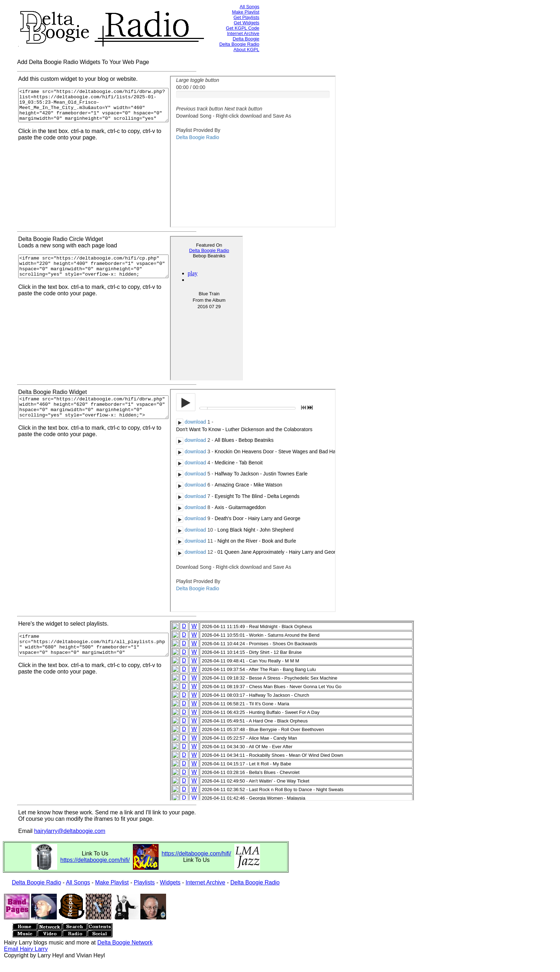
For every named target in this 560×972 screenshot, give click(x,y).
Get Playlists (246, 17)
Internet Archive (243, 33)
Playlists (144, 882)
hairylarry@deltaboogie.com (69, 831)
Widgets (170, 882)
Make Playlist (246, 12)
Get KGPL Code (243, 28)
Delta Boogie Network (125, 943)
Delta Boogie (246, 39)
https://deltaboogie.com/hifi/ (95, 860)
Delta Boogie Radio (239, 44)
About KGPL (246, 50)
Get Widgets (246, 23)
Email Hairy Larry (26, 949)
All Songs (249, 7)
